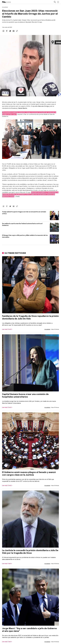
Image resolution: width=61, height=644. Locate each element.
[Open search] (55, 2)
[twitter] (10, 31)
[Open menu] (58, 2)
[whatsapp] (3, 31)
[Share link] (17, 31)
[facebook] (7, 31)
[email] (14, 31)
